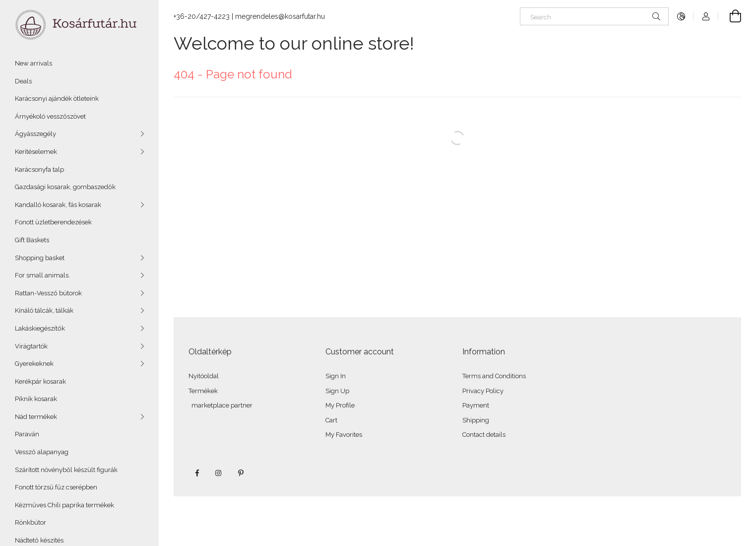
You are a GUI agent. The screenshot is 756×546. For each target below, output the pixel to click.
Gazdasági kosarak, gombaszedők (65, 187)
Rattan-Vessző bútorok (48, 293)
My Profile (340, 405)
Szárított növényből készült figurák (66, 470)
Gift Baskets (32, 240)
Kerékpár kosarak (40, 381)
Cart (331, 420)
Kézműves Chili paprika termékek (64, 505)
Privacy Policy (483, 391)
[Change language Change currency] (681, 16)
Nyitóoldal (204, 376)
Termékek (203, 391)
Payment (476, 405)
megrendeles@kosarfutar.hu (280, 16)
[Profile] (706, 16)
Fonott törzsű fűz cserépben (56, 487)
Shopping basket (40, 258)
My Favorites (344, 435)
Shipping (476, 420)
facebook (197, 473)
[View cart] (730, 16)
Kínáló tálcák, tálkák (44, 310)
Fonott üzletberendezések (53, 222)
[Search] (594, 16)
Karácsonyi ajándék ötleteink (57, 99)
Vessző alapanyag (42, 452)
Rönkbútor (31, 522)
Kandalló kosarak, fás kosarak (58, 205)
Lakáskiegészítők (40, 328)
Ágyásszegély (35, 134)
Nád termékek (36, 417)
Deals (23, 81)
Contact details (484, 435)
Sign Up (337, 391)
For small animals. (42, 275)
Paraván (27, 434)
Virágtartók (31, 346)
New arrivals (33, 63)
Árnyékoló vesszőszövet (50, 116)
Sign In (336, 376)
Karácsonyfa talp (39, 170)
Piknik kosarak (36, 399)
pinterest (241, 473)
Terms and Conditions (494, 376)
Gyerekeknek (34, 364)
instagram (219, 473)
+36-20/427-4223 (202, 16)
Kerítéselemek (36, 152)
